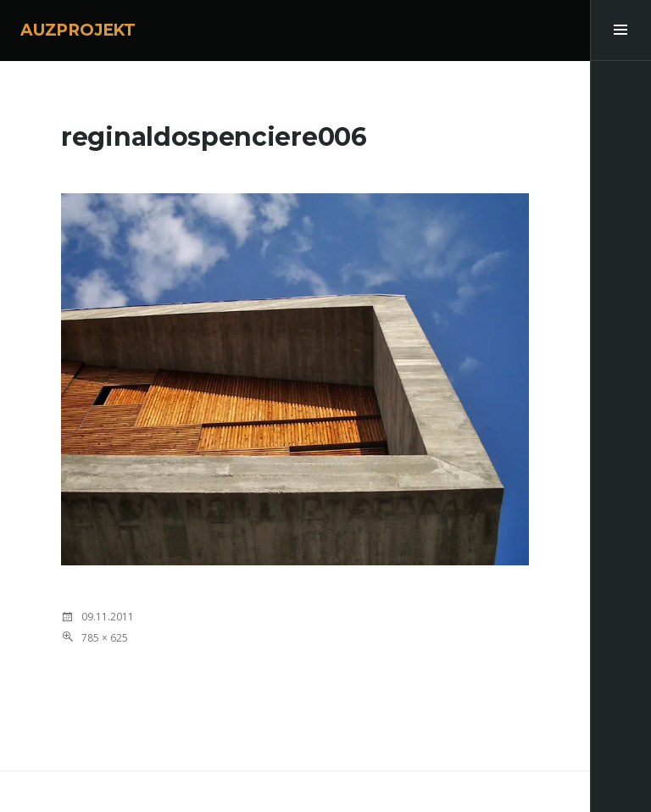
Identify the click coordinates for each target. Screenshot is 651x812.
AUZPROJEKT (78, 30)
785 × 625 (105, 638)
